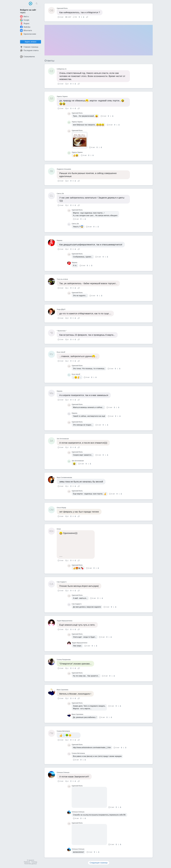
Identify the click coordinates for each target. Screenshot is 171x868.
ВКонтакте (26, 30)
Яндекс (25, 23)
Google (25, 20)
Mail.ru (24, 16)
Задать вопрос (31, 42)
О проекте (31, 860)
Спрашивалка (27, 57)
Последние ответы (29, 51)
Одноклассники (28, 34)
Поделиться (87, 17)
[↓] (83, 17)
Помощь (34, 862)
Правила (27, 862)
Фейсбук (25, 27)
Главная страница (29, 47)
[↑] (80, 17)
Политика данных (31, 864)
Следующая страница (99, 863)
